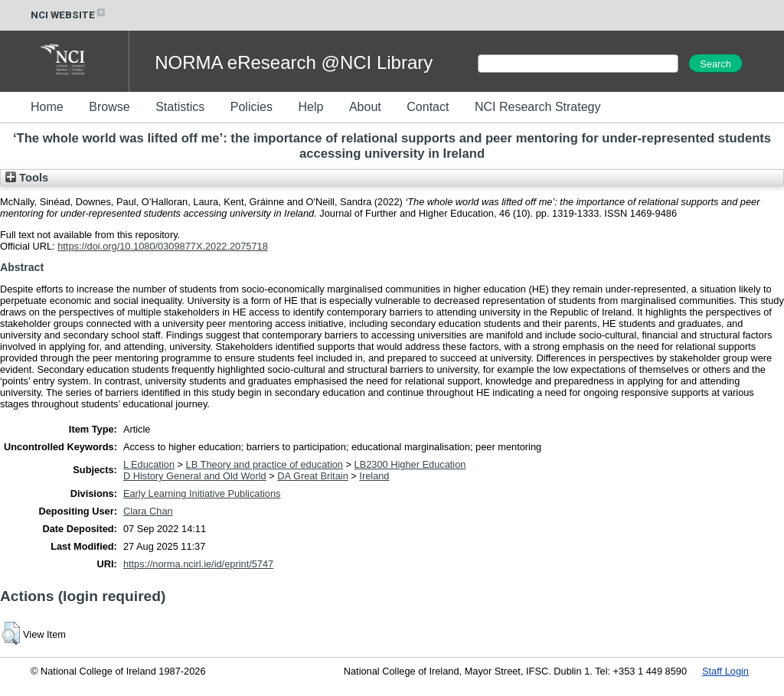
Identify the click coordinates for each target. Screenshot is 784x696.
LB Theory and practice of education (265, 464)
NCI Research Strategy (538, 107)
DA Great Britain (312, 476)
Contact (428, 107)
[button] (11, 633)
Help (310, 107)
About (365, 107)
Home (47, 107)
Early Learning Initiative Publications (202, 493)
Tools (27, 178)
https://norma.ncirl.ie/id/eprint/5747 (198, 564)
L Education (149, 464)
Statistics (180, 107)
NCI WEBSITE (69, 15)
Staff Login (725, 671)
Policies (252, 107)
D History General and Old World (195, 476)
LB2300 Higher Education (410, 464)
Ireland (374, 476)
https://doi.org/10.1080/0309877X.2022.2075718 (163, 246)
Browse (109, 107)
